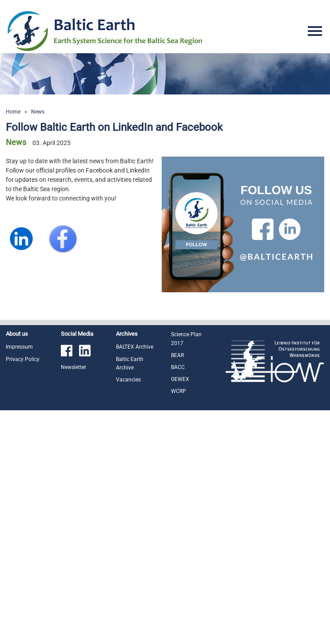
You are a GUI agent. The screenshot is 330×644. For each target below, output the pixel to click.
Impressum (19, 347)
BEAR (177, 355)
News (38, 112)
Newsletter (74, 367)
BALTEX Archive (135, 347)
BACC (178, 367)
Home (13, 112)
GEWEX (180, 379)
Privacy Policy (23, 359)
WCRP (179, 391)
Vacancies (128, 380)
